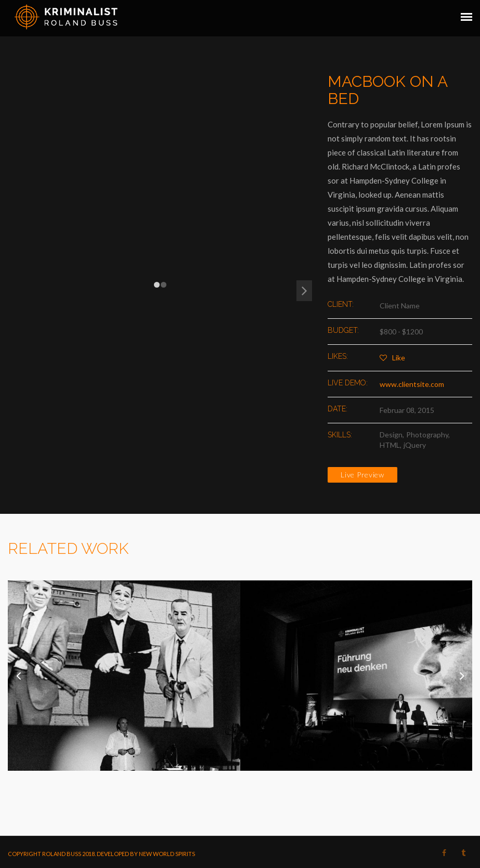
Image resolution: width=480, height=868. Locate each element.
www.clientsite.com (412, 384)
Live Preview (362, 475)
